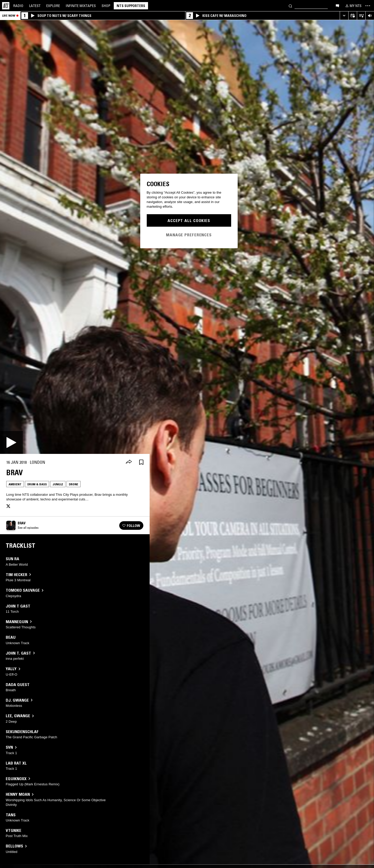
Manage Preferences (189, 235)
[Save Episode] (141, 462)
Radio (18, 6)
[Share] (129, 462)
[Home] (6, 6)
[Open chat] (337, 5)
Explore (53, 6)
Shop (106, 6)
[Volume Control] (370, 16)
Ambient (15, 484)
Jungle (58, 484)
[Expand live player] (344, 16)
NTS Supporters (131, 6)
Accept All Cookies (189, 220)
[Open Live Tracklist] (361, 16)
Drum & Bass (37, 484)
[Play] (11, 442)
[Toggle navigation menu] (368, 6)
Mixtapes (81, 6)
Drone (74, 484)
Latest (35, 6)
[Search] (290, 6)
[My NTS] (353, 6)
